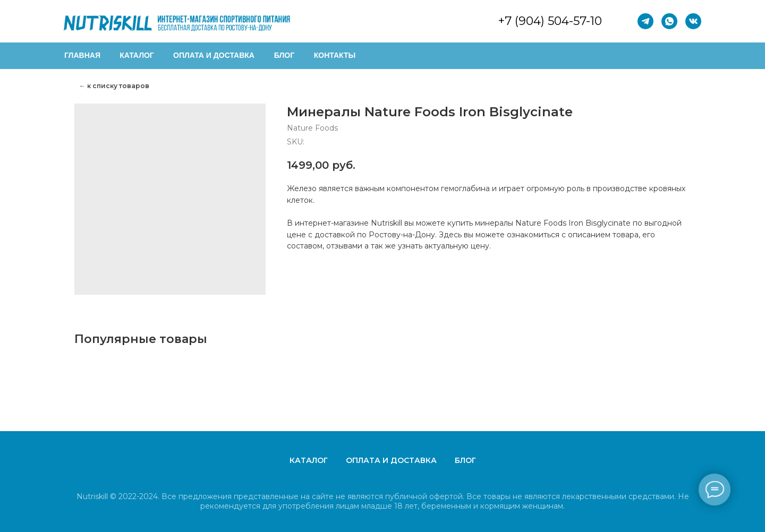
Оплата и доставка (391, 460)
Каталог (309, 460)
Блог (465, 460)
